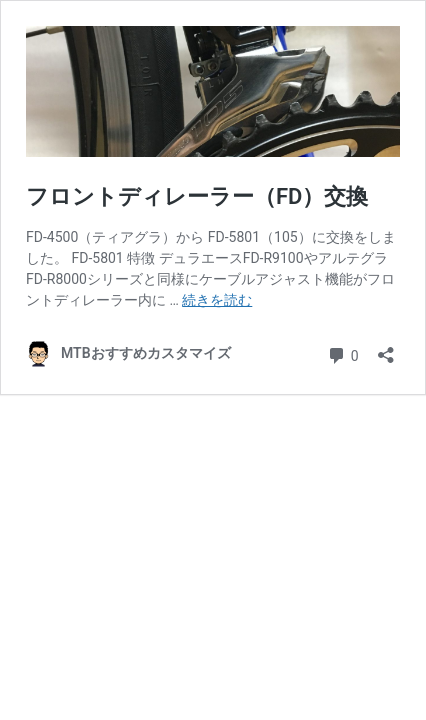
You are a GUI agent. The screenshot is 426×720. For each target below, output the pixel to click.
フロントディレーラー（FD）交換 (197, 196)
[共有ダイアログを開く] (386, 348)
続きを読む (217, 300)
